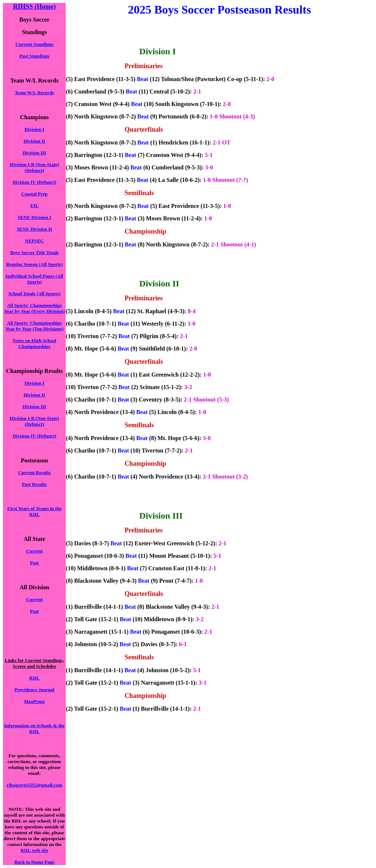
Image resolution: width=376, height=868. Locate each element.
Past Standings (35, 56)
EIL (34, 206)
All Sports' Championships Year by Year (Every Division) (34, 308)
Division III (35, 153)
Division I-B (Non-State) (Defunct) (35, 167)
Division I (35, 129)
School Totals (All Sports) (34, 294)
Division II (34, 141)
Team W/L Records (34, 93)
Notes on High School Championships (34, 343)
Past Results (35, 484)
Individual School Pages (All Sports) (34, 279)
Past (35, 563)
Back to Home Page (34, 862)
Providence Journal (34, 690)
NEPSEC (34, 241)
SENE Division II (35, 229)
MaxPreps (34, 701)
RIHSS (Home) (34, 7)
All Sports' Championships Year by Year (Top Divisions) (35, 326)
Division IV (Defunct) (34, 182)
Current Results (34, 473)
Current (34, 551)
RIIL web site (34, 850)
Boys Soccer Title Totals (35, 252)
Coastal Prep (35, 194)
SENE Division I (34, 217)
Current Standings (34, 44)
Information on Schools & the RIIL (34, 728)
